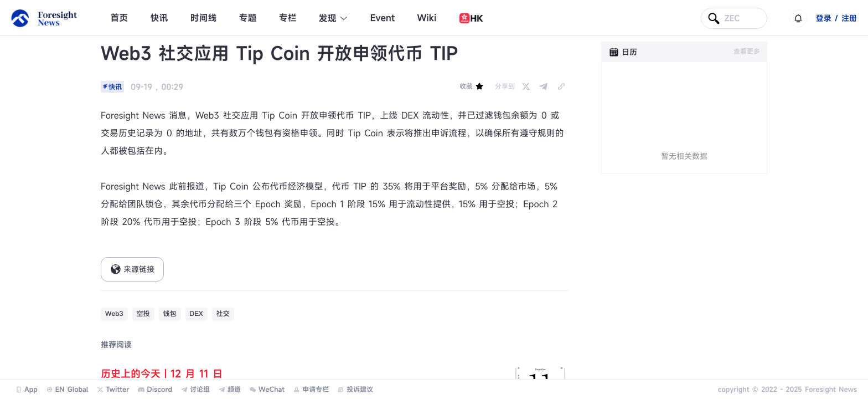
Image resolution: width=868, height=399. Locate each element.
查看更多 (747, 52)
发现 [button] (334, 18)
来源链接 (132, 269)
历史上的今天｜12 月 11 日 (162, 374)
